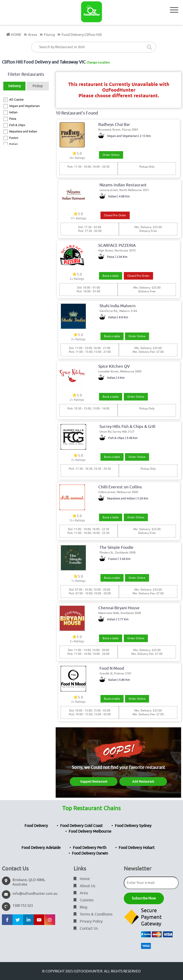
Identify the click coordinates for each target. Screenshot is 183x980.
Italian (13, 144)
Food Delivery (36, 826)
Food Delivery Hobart (137, 848)
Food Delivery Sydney (133, 826)
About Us (84, 886)
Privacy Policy (88, 921)
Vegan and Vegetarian (24, 106)
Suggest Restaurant (94, 782)
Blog (80, 907)
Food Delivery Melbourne (90, 831)
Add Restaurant (143, 782)
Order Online (111, 155)
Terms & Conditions (93, 914)
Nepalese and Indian (23, 131)
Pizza (13, 119)
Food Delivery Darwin (90, 853)
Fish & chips (17, 125)
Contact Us (86, 929)
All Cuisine (16, 100)
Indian (13, 112)
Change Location (98, 62)
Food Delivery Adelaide (41, 848)
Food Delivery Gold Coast (81, 826)
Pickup (38, 86)
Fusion (14, 138)
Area (81, 893)
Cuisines (84, 900)
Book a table (111, 276)
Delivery (15, 86)
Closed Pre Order (115, 215)
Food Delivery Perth (90, 848)
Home (82, 879)
